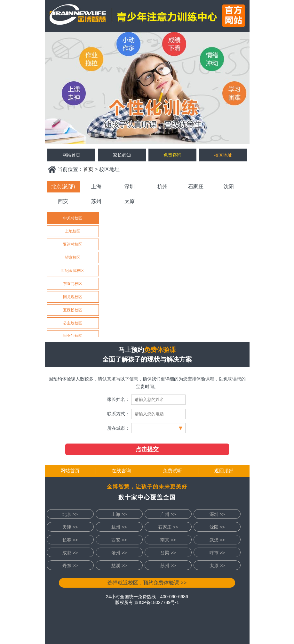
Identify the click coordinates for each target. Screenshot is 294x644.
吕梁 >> (168, 553)
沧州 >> (119, 553)
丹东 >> (70, 566)
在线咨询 (121, 471)
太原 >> (217, 566)
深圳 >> (217, 514)
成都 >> (70, 553)
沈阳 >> (217, 527)
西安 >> (119, 540)
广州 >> (168, 514)
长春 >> (70, 540)
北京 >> (70, 514)
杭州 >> (119, 527)
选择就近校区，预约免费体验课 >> (147, 583)
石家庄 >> (168, 527)
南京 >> (168, 540)
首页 (88, 169)
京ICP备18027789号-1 (156, 602)
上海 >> (119, 514)
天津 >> (70, 527)
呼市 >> (217, 553)
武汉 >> (217, 540)
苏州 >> (168, 566)
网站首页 (70, 471)
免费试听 (172, 471)
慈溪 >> (119, 566)
